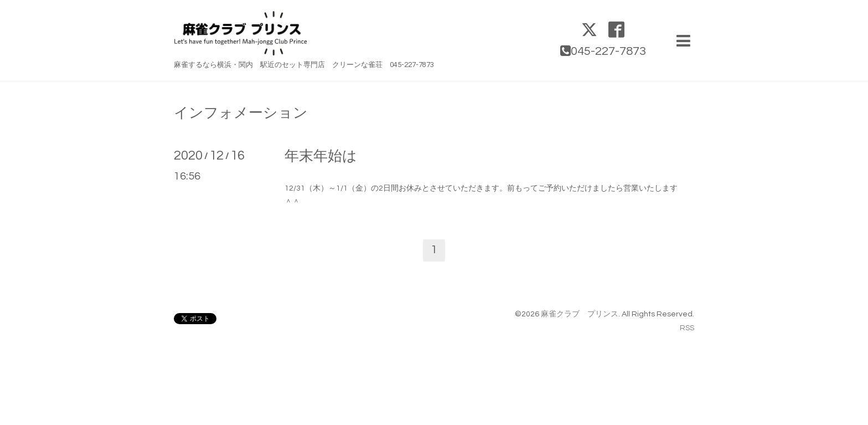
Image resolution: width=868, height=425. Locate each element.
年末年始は (321, 156)
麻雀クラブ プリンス (580, 314)
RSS (687, 328)
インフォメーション (241, 113)
